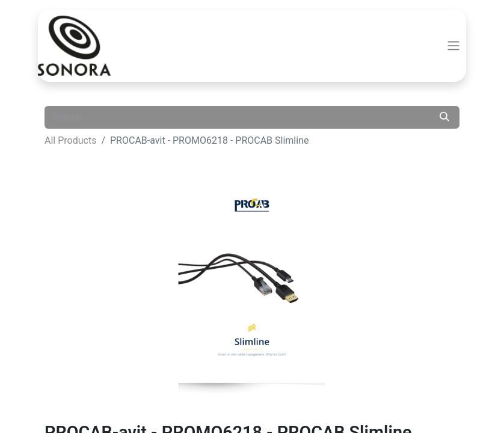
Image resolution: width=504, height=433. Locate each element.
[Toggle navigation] (453, 46)
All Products (70, 140)
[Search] (444, 117)
